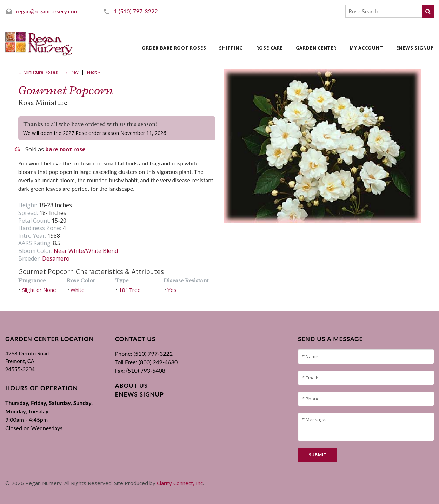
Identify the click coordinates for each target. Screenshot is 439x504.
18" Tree (130, 290)
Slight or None (39, 290)
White (78, 290)
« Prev (71, 72)
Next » (94, 72)
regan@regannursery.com (47, 11)
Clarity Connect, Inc (180, 483)
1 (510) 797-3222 (136, 11)
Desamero (56, 258)
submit (318, 455)
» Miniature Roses (38, 72)
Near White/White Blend (86, 251)
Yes (172, 290)
